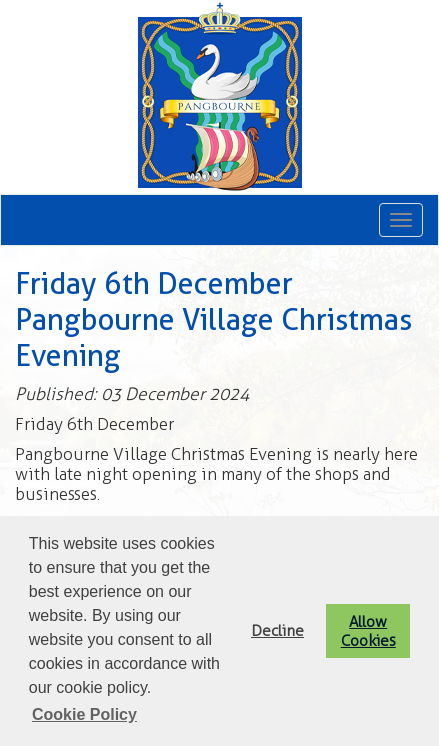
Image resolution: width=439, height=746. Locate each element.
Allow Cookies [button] (368, 631)
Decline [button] (277, 630)
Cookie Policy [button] (84, 714)
